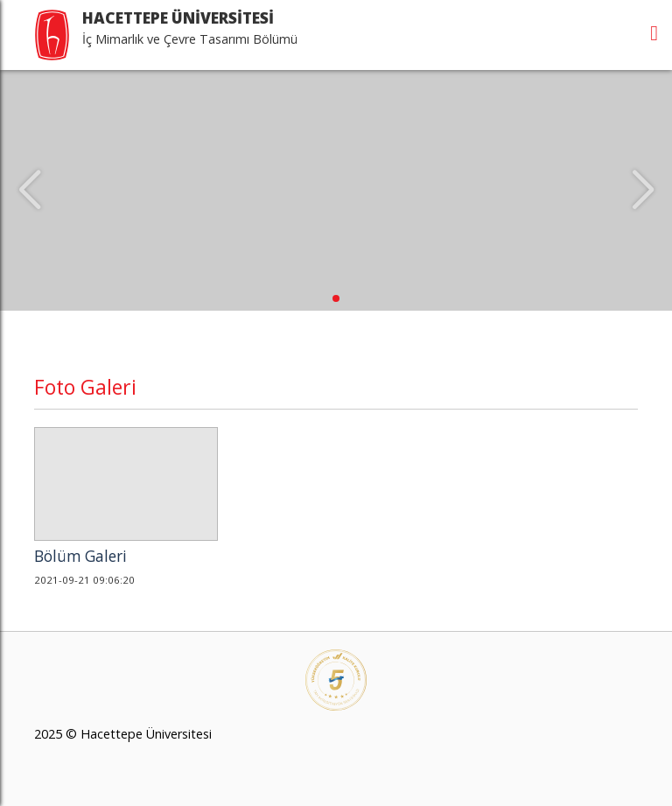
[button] (336, 298)
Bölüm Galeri (80, 556)
